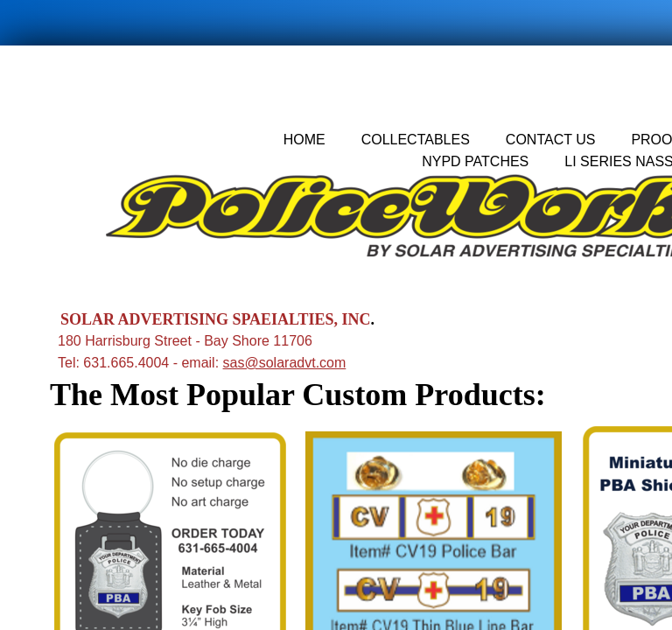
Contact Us (551, 140)
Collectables (416, 140)
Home (304, 140)
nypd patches (475, 161)
